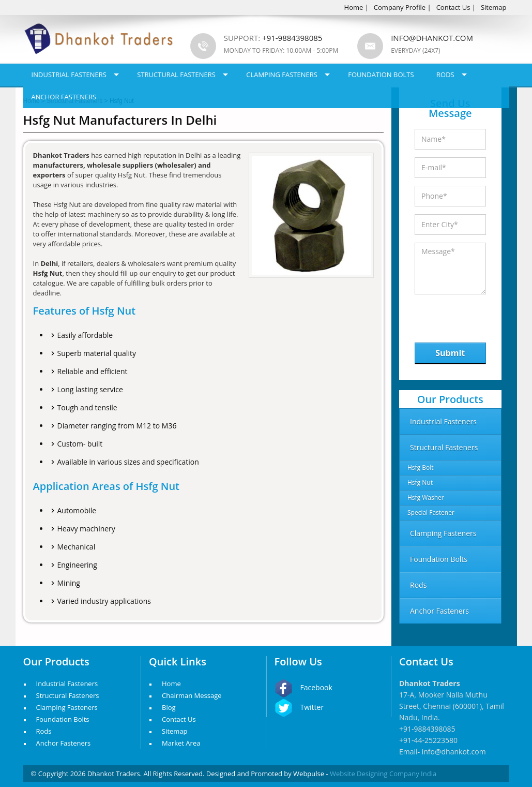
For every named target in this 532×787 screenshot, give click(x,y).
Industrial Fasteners (69, 75)
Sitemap (494, 7)
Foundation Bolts (381, 75)
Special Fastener (431, 513)
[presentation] (468, 316)
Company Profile (400, 7)
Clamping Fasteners (282, 75)
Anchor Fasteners (64, 97)
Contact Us (453, 7)
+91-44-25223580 (428, 740)
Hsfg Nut (420, 482)
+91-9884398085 (427, 729)
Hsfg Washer (426, 498)
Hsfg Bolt (421, 467)
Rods (445, 75)
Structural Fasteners (176, 75)
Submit (450, 353)
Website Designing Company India (383, 774)
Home (354, 7)
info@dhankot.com (432, 38)
